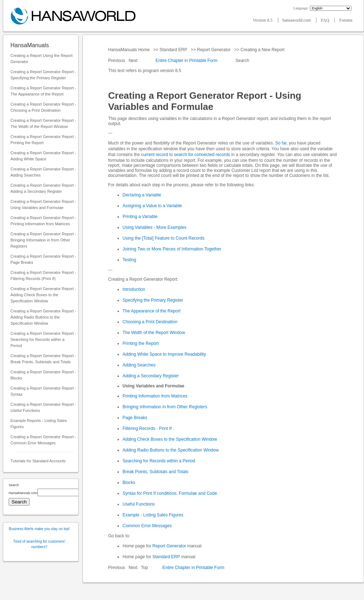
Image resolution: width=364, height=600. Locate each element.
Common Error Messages (147, 526)
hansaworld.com (297, 20)
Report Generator (214, 50)
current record (154, 155)
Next (134, 61)
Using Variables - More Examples (154, 227)
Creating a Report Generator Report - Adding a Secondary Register (43, 188)
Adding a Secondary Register (151, 376)
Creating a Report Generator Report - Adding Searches (43, 172)
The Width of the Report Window (154, 333)
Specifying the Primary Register (153, 300)
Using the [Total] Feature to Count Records (163, 238)
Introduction (134, 289)
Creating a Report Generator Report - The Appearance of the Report (43, 91)
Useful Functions (139, 504)
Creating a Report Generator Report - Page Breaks (43, 259)
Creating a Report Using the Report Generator (41, 59)
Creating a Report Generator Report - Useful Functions (43, 407)
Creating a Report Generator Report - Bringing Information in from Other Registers (43, 240)
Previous (117, 61)
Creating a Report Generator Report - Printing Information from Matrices (43, 221)
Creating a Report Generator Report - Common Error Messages (43, 440)
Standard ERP (173, 50)
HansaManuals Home (130, 50)
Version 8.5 (263, 20)
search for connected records (202, 155)
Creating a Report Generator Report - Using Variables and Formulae (43, 205)
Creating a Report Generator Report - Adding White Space (43, 156)
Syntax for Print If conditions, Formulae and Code (170, 493)
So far (281, 143)
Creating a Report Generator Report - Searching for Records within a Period (43, 339)
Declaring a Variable (142, 195)
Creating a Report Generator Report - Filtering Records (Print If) (43, 275)
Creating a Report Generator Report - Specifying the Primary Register (43, 75)
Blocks (129, 483)
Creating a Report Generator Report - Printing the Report (43, 140)
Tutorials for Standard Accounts (38, 461)
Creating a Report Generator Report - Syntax (43, 391)
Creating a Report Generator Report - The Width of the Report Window (43, 123)
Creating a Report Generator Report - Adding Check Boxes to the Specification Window (43, 295)
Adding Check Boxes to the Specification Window (170, 439)
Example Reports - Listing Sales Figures (39, 424)
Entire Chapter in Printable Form (186, 61)
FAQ (325, 20)
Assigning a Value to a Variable (152, 206)
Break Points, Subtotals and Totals (156, 472)
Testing (129, 260)
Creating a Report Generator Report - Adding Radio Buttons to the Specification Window (43, 317)
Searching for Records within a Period (159, 461)
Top (144, 568)
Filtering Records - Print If (147, 428)
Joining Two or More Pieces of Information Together (172, 249)
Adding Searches (139, 365)
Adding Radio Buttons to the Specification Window (171, 450)
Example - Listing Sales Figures (153, 515)
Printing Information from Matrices (155, 396)
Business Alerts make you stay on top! (39, 529)
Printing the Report (141, 343)
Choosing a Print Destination (150, 322)
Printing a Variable (140, 217)
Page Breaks (135, 418)
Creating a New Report (263, 50)
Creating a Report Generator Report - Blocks (43, 375)
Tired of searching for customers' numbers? (39, 544)
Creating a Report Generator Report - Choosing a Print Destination (43, 107)
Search (242, 61)
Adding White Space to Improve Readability (164, 354)
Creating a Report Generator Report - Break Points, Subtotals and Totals (43, 359)
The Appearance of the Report (152, 311)
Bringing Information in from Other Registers (165, 407)
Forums (346, 20)
